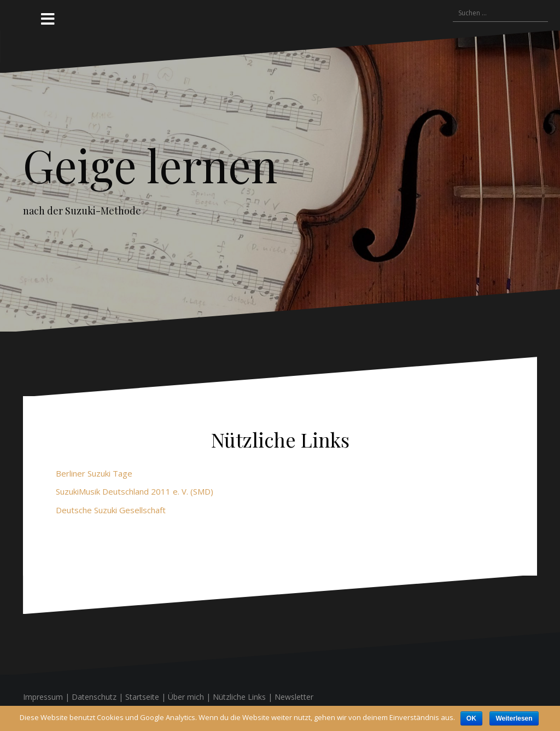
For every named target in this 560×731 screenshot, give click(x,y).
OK (471, 718)
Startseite (142, 697)
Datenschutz (94, 697)
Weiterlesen (514, 718)
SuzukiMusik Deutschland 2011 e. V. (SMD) (135, 491)
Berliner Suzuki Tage (94, 473)
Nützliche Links (239, 697)
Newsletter (294, 697)
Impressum (43, 697)
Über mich (186, 697)
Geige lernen (150, 165)
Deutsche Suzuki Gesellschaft (111, 510)
